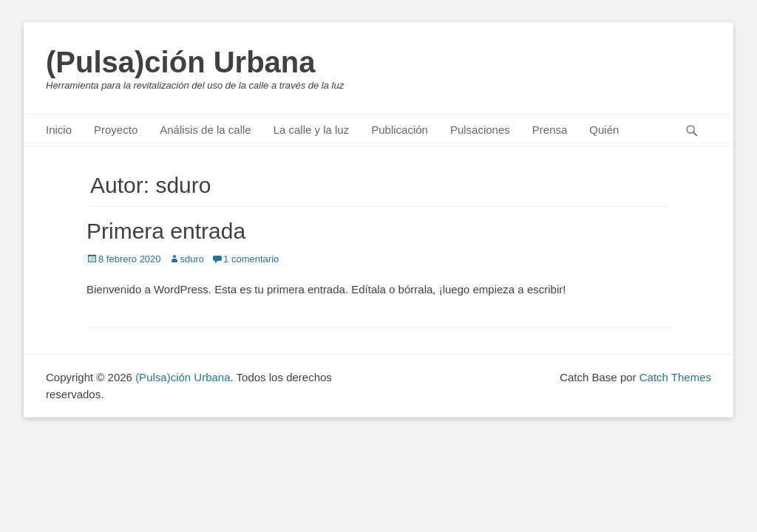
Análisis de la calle (205, 130)
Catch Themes (675, 377)
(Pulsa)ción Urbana (181, 62)
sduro (193, 259)
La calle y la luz (312, 130)
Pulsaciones (480, 130)
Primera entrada (166, 231)
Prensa (550, 130)
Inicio (59, 130)
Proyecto (116, 130)
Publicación (400, 130)
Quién (604, 130)
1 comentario (251, 259)
